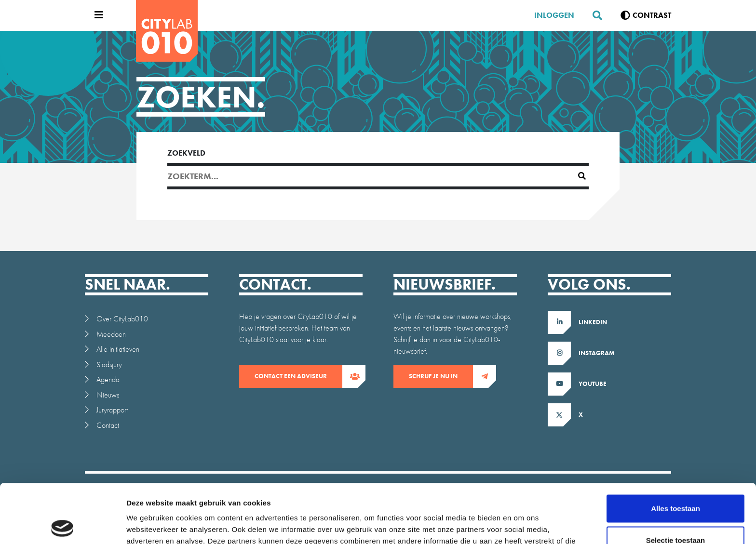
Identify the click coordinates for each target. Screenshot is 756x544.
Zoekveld (186, 153)
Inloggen (554, 15)
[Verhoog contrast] (646, 15)
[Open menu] (96, 15)
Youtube (593, 384)
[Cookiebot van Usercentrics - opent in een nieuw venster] (62, 525)
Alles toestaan (675, 449)
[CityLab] (167, 31)
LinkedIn (593, 322)
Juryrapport (112, 410)
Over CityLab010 (122, 319)
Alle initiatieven (118, 349)
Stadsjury (109, 365)
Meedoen (111, 334)
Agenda (108, 379)
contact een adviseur (298, 376)
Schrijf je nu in (441, 376)
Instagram (597, 353)
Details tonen (521, 525)
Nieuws (108, 395)
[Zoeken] (594, 15)
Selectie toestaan (676, 481)
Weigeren (675, 512)
